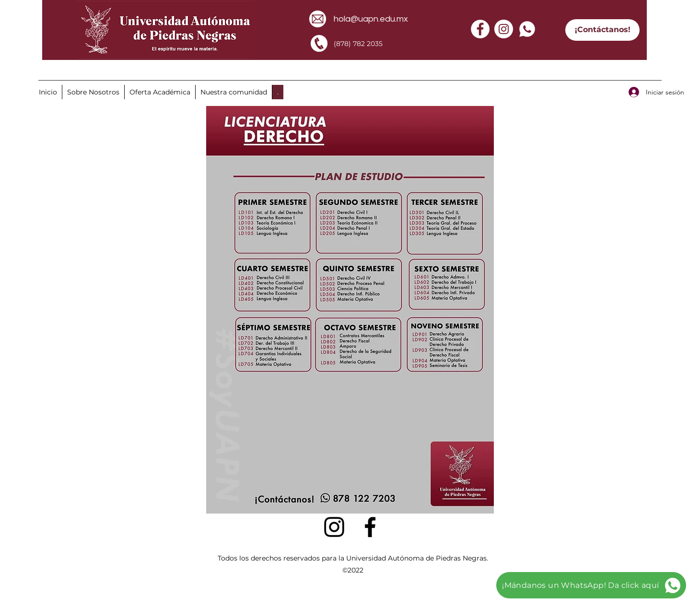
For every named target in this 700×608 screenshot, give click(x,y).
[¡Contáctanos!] (602, 30)
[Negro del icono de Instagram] (334, 527)
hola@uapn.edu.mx (371, 19)
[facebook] (370, 527)
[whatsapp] (527, 29)
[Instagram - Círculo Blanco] (504, 29)
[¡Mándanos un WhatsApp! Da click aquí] (591, 585)
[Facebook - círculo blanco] (480, 29)
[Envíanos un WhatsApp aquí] (83, 68)
